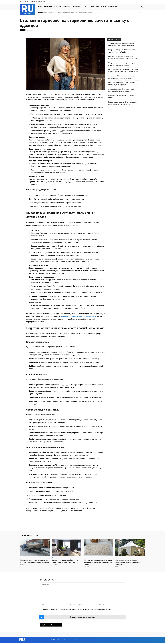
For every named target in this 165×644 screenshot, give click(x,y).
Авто (21, 558)
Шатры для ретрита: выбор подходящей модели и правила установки (122, 64)
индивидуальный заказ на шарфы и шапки (78, 316)
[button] (142, 7)
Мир (53, 558)
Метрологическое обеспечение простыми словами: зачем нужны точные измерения (123, 71)
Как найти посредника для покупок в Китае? (121, 97)
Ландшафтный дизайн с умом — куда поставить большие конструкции (121, 90)
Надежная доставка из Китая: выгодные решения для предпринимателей (122, 103)
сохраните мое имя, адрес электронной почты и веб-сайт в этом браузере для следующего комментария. (77, 609)
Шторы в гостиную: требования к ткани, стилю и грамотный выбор (70, 12)
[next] (144, 12)
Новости (86, 558)
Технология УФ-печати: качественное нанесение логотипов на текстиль (122, 77)
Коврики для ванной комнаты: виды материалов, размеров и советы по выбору (123, 57)
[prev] (141, 12)
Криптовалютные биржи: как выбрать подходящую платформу (122, 84)
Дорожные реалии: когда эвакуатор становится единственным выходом (121, 44)
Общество (118, 558)
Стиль (23, 30)
